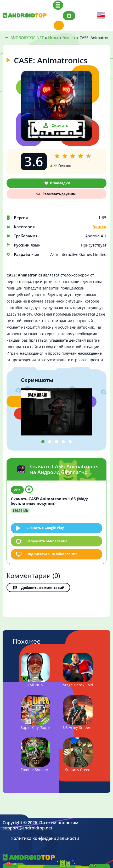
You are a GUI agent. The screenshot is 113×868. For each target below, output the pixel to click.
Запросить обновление (47, 541)
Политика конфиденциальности (45, 838)
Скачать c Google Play (45, 528)
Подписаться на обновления (52, 554)
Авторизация (69, 16)
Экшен (100, 227)
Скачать (60, 125)
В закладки (60, 183)
